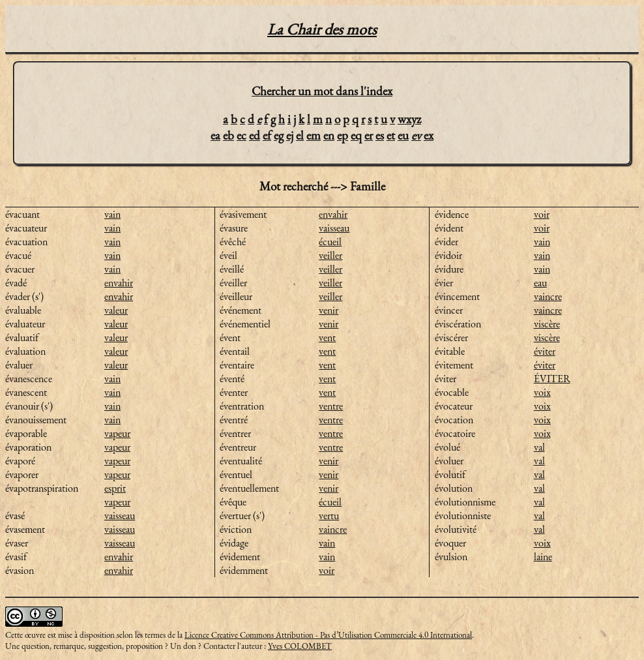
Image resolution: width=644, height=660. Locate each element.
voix (542, 392)
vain (112, 214)
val (539, 447)
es (380, 135)
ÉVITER (552, 379)
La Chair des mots (322, 29)
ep (343, 135)
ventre (331, 406)
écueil (330, 242)
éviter (545, 351)
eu (403, 135)
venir (329, 310)
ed (255, 135)
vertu (329, 516)
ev (416, 135)
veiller (330, 255)
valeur (116, 310)
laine (543, 557)
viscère (547, 324)
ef (267, 135)
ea (215, 135)
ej (290, 135)
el (300, 135)
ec (242, 135)
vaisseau (120, 516)
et (391, 135)
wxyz (409, 119)
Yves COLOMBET (300, 646)
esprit (115, 488)
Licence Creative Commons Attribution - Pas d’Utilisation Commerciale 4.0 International (328, 635)
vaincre (333, 529)
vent (327, 337)
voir (327, 570)
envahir (119, 283)
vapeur (117, 433)
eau (540, 283)
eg (279, 135)
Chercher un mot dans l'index (322, 91)
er (369, 135)
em (314, 135)
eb (228, 135)
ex (429, 135)
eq (356, 135)
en (329, 135)
